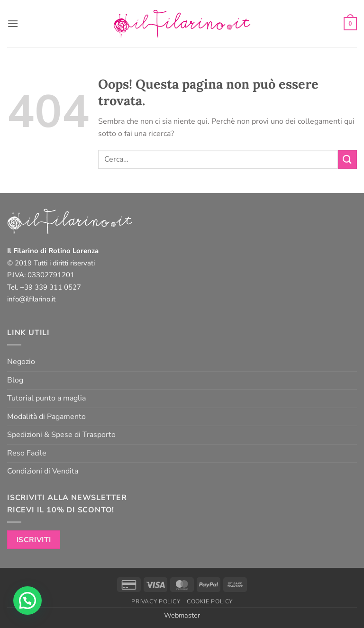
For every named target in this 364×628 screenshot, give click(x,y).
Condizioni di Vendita (43, 471)
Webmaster (182, 615)
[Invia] (347, 159)
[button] (13, 23)
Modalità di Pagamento (46, 417)
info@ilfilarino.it (31, 299)
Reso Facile (27, 453)
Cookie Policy (210, 601)
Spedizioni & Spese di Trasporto (61, 435)
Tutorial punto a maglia (46, 398)
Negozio (21, 362)
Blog (15, 380)
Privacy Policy (156, 601)
